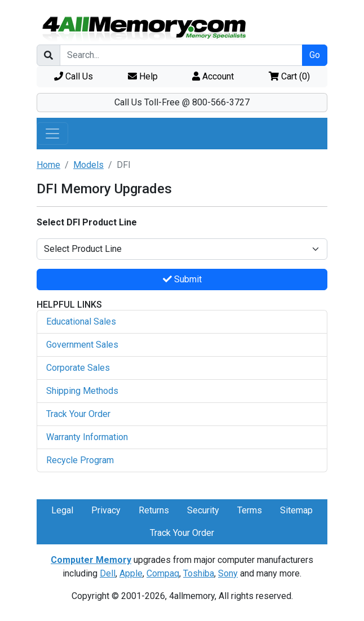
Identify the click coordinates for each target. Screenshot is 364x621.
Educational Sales (81, 321)
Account (213, 76)
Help (143, 76)
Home (48, 165)
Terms (250, 510)
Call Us (74, 76)
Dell (108, 573)
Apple (131, 573)
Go (315, 55)
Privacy (106, 510)
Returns (154, 510)
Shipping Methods (82, 391)
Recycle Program (80, 460)
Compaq (163, 573)
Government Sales (82, 345)
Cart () (289, 76)
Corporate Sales (78, 368)
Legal (62, 510)
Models (88, 165)
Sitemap (296, 510)
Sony (228, 573)
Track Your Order (78, 414)
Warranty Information (87, 437)
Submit (182, 279)
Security (203, 510)
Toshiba (199, 573)
